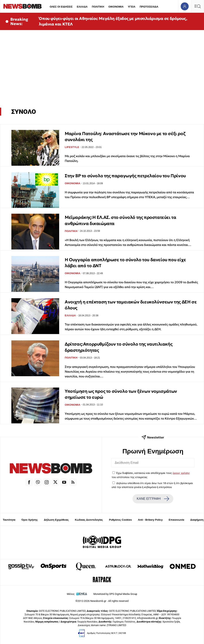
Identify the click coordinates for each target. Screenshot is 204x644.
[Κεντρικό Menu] (197, 6)
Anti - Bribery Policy (150, 520)
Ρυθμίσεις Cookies (120, 520)
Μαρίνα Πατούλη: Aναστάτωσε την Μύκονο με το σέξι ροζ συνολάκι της (125, 137)
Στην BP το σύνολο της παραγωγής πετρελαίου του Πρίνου (125, 176)
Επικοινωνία (177, 520)
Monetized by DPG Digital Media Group (115, 594)
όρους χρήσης (181, 473)
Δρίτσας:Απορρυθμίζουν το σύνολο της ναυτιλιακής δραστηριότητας (119, 347)
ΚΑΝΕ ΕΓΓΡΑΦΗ (153, 499)
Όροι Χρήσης (30, 520)
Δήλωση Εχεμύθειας (56, 520)
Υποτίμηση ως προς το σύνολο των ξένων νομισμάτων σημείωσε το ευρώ (121, 394)
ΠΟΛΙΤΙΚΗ (98, 7)
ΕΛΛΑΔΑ (82, 7)
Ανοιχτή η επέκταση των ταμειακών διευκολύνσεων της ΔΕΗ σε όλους (131, 305)
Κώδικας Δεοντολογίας (89, 520)
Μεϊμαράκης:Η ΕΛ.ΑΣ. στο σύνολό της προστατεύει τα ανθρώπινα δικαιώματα (120, 220)
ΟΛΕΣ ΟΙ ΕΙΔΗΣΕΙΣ (61, 7)
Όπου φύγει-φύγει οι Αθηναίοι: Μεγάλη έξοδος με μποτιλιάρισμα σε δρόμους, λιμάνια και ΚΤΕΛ (113, 21)
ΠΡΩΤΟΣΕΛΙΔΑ (149, 7)
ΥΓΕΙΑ (131, 7)
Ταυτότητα (9, 520)
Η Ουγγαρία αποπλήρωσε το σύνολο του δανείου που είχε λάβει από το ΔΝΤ (125, 263)
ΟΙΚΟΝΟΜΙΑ (116, 7)
